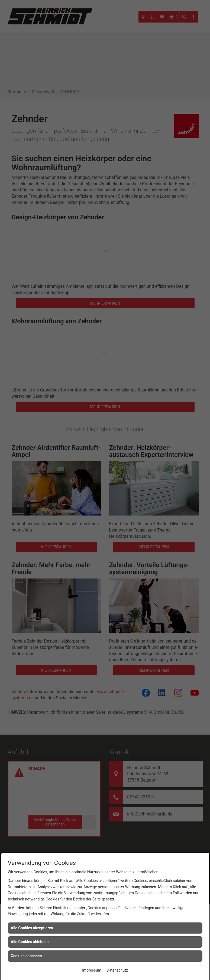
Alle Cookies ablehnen (30, 942)
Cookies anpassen (26, 956)
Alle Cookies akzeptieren (32, 928)
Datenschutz (117, 970)
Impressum (92, 970)
